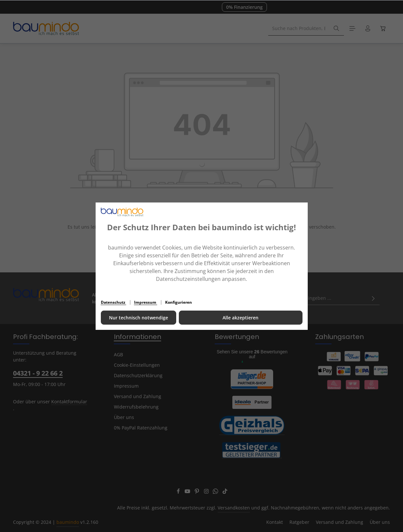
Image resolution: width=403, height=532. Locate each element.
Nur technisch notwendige (139, 318)
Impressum (146, 302)
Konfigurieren (178, 302)
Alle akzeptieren (240, 318)
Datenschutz (114, 302)
